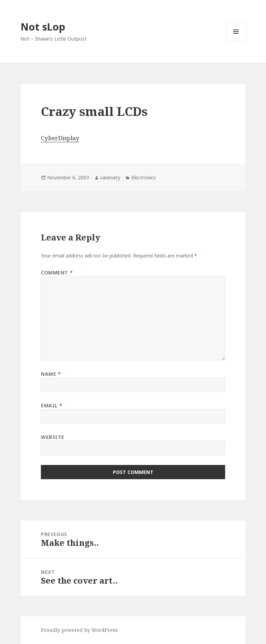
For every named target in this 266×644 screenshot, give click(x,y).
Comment (57, 273)
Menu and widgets (236, 41)
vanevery (110, 177)
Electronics (144, 177)
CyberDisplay (60, 138)
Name (51, 374)
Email (52, 405)
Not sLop (43, 27)
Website (53, 437)
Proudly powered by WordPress (79, 630)
